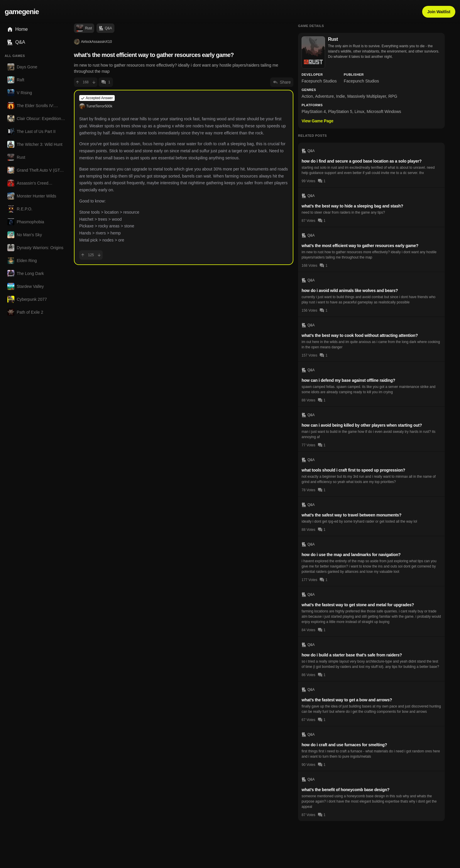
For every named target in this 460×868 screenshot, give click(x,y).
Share (282, 82)
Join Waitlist (439, 12)
